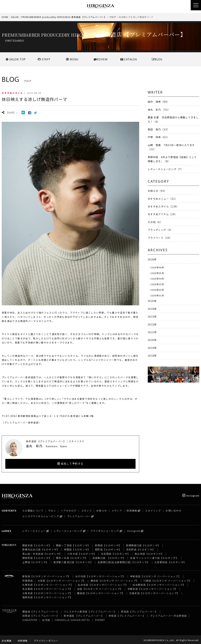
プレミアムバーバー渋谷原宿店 (168, 614)
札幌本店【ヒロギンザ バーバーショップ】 (48, 583)
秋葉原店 (28, 578)
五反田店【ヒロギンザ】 (116, 552)
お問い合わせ (174, 508)
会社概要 (7, 639)
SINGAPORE (30, 618)
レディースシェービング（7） (166, 169)
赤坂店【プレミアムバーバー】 (127, 614)
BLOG (157, 59)
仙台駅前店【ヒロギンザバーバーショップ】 (159, 583)
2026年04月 (157, 279)
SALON (15, 17)
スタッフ (86, 508)
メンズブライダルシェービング (41, 514)
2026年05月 (157, 273)
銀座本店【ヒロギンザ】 (37, 543)
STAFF (44, 59)
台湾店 (46, 618)
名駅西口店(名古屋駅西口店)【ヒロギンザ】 (124, 560)
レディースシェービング (68, 529)
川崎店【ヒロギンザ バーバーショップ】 (168, 578)
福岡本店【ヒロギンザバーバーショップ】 (47, 595)
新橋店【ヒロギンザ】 (108, 543)
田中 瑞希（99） (159, 102)
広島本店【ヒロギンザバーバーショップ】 (154, 591)
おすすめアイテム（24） (162, 214)
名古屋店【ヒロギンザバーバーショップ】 (47, 587)
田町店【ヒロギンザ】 (108, 547)
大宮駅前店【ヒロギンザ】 (170, 560)
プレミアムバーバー (79, 514)
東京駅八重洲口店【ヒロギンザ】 (73, 560)
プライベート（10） (160, 238)
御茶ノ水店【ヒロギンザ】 (72, 556)
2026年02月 (157, 290)
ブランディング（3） (160, 230)
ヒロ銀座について (33, 508)
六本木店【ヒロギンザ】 (82, 552)
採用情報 (132, 508)
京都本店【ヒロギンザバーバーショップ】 (153, 587)
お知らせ (102, 508)
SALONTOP (16, 59)
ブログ (113, 17)
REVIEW (101, 59)
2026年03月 (157, 284)
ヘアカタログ (69, 508)
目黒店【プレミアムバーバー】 (41, 614)
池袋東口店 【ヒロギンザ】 (109, 556)
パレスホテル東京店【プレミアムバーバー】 (90, 609)
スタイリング (153, 508)
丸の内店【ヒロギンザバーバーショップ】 (100, 574)
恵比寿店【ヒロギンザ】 (149, 552)
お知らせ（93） (157, 191)
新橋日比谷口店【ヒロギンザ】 (41, 547)
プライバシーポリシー (46, 639)
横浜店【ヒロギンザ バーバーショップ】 (115, 578)
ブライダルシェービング (105, 529)
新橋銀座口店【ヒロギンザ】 (143, 543)
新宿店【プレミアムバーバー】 (139, 609)
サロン (52, 508)
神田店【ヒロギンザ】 (77, 547)
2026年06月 (157, 267)
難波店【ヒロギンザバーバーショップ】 (101, 591)
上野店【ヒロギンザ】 (36, 560)
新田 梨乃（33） (159, 129)
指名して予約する (70, 463)
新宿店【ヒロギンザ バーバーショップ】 (46, 574)
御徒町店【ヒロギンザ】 (37, 556)
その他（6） (155, 222)
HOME (5, 17)
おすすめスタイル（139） (163, 206)
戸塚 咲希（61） (159, 137)
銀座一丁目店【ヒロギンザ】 (73, 543)
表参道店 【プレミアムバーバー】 (84, 614)
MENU (72, 59)
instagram (191, 493)
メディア (117, 508)
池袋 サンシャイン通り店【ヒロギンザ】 (155, 556)
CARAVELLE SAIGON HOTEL (73, 618)
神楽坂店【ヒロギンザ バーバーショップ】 (155, 574)
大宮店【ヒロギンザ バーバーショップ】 (62, 578)
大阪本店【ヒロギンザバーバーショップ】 (47, 591)
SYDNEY (100, 618)
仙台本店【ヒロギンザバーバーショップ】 (103, 583)
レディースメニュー (34, 529)
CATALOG (129, 59)
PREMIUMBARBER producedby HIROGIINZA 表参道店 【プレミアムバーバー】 (64, 17)
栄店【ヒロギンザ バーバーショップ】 (100, 587)
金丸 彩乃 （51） (159, 109)
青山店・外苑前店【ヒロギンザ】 (43, 552)
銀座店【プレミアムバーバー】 (41, 609)
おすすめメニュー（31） (163, 199)
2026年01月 (157, 295)
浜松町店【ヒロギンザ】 (141, 547)
